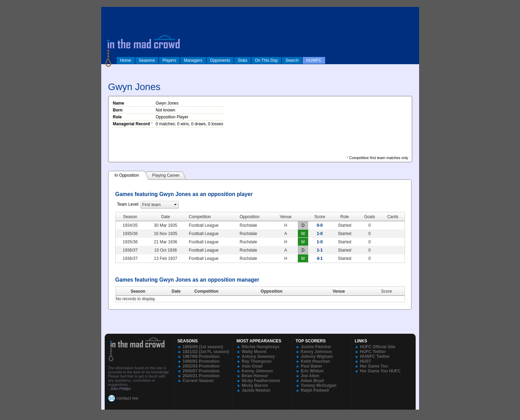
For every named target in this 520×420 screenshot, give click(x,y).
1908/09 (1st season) (203, 347)
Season (138, 291)
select (176, 205)
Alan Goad (252, 366)
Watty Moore (254, 352)
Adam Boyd (313, 381)
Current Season (198, 381)
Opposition (271, 291)
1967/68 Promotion (201, 356)
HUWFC (314, 60)
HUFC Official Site (378, 347)
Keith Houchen (316, 361)
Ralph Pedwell (315, 390)
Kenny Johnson (257, 371)
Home (126, 60)
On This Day (266, 60)
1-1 (320, 250)
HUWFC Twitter (375, 356)
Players (169, 60)
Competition (206, 291)
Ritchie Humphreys (261, 347)
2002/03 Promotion (201, 366)
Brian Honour (255, 376)
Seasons (147, 60)
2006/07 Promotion (201, 371)
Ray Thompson (257, 361)
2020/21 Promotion (201, 376)
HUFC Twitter (373, 352)
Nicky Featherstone (261, 381)
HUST (366, 361)
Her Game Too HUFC (380, 371)
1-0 (320, 234)
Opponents (220, 60)
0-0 (320, 225)
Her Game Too (374, 366)
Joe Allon (310, 376)
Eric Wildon (312, 371)
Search (292, 60)
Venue (339, 291)
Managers (193, 60)
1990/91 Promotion (201, 361)
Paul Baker (312, 366)
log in (108, 11)
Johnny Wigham (317, 356)
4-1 (320, 258)
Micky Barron (255, 385)
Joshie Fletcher (316, 347)
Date (176, 291)
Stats (242, 60)
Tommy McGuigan (319, 385)
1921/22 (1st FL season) (206, 352)
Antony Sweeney (258, 356)
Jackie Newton (256, 390)
